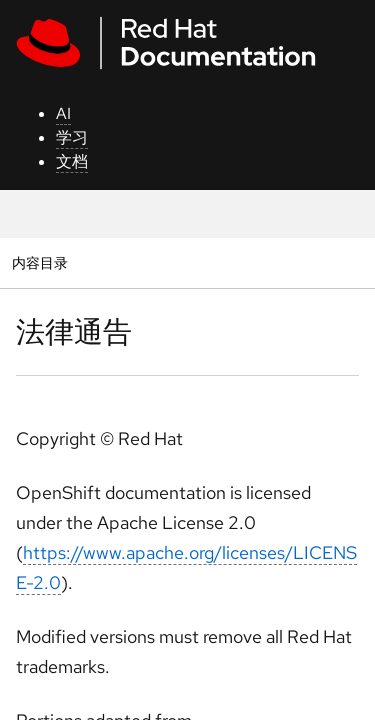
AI (63, 113)
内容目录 (39, 262)
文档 (72, 161)
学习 (72, 137)
